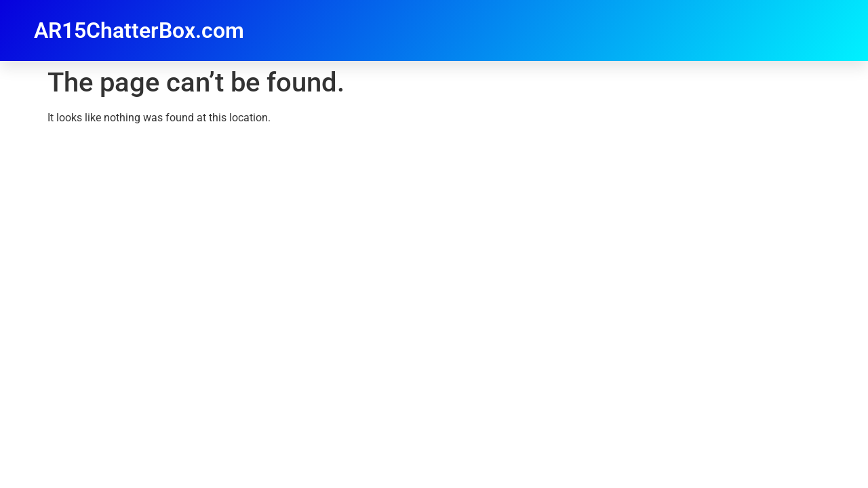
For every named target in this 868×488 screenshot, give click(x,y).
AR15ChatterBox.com (139, 30)
